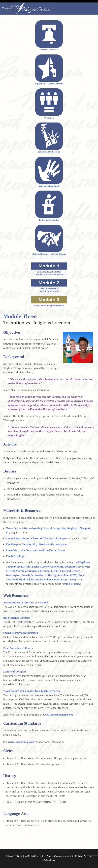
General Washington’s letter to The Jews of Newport (37, 538)
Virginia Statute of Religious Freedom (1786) (32, 571)
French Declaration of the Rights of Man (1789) (49, 575)
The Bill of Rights (16, 556)
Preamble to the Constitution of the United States (35, 550)
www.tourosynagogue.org (58, 715)
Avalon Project (71, 584)
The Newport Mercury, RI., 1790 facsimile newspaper (37, 544)
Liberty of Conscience (49, 50)
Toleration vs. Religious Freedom (49, 306)
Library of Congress (15, 671)
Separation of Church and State (49, 84)
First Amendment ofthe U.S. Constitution (49, 290)
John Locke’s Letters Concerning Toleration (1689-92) (57, 567)
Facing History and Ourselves (21, 633)
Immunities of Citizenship (49, 152)
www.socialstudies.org (21, 742)
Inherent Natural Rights (49, 186)
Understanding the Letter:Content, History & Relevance (49, 273)
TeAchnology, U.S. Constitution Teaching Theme (32, 691)
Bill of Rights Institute (17, 618)
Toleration (49, 118)
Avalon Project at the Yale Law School (26, 602)
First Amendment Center (18, 648)
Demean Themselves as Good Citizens (49, 254)
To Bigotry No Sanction (49, 220)
